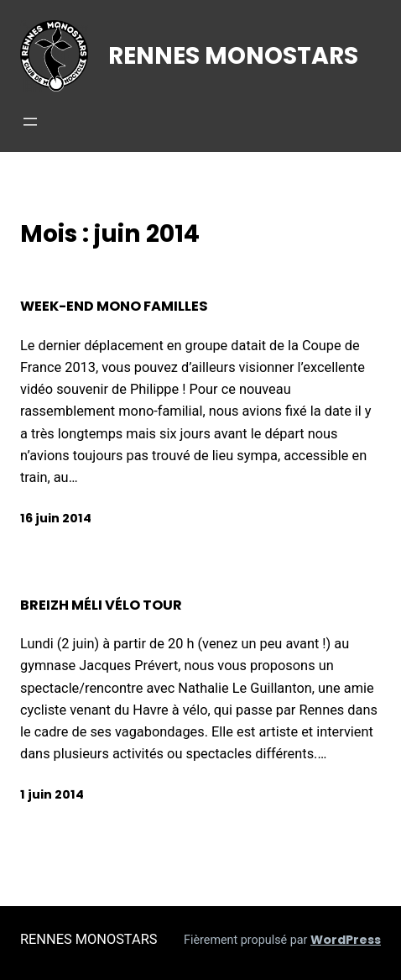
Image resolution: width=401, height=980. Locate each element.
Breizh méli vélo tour (101, 605)
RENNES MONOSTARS (233, 55)
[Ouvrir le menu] (30, 122)
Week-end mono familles (114, 307)
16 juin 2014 (56, 518)
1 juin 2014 (52, 794)
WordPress (346, 940)
